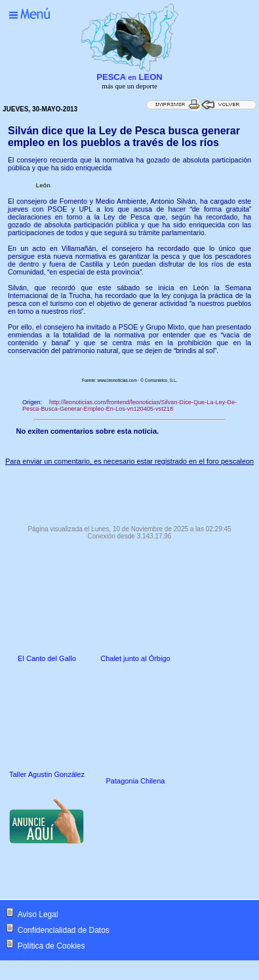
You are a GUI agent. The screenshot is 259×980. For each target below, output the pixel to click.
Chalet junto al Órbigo (135, 658)
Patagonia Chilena (136, 781)
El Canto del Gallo (47, 658)
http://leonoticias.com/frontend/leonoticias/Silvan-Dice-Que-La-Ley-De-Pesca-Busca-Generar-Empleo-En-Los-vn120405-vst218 (129, 405)
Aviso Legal (38, 914)
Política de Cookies (51, 946)
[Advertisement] (130, 492)
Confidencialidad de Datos (64, 930)
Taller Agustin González (47, 774)
